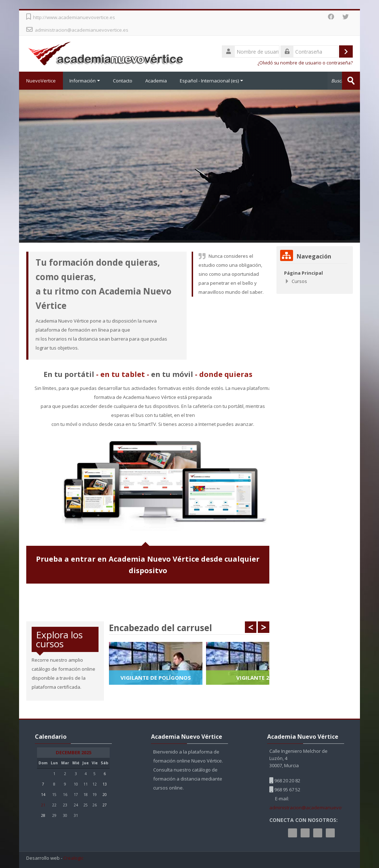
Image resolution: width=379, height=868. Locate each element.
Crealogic (73, 858)
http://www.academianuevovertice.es (74, 17)
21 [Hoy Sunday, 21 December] (43, 805)
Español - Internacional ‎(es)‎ (211, 81)
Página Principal (303, 273)
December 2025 (74, 753)
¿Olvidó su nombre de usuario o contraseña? (305, 63)
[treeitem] (315, 277)
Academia (156, 81)
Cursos (299, 281)
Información (85, 81)
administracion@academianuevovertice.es (82, 30)
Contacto (123, 81)
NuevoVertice (41, 81)
